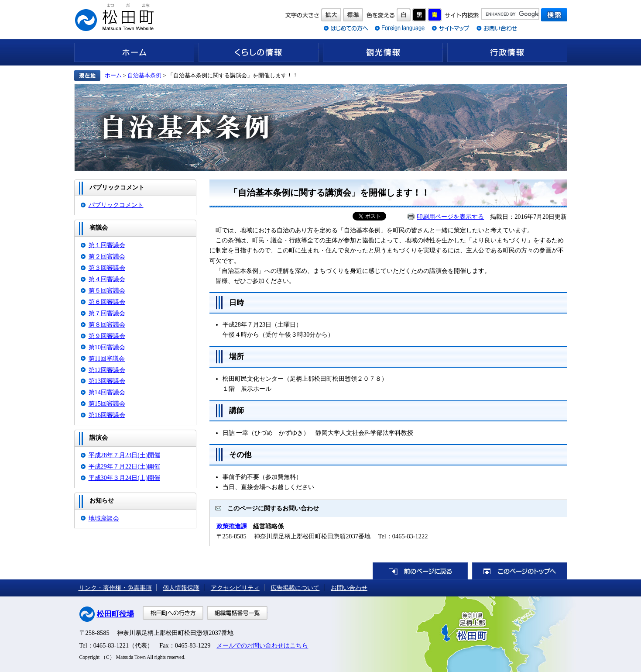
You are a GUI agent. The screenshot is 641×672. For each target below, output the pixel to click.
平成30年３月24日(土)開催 (124, 478)
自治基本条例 (144, 75)
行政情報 (507, 52)
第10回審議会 (107, 347)
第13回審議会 (107, 381)
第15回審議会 (107, 403)
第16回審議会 (107, 415)
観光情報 (383, 52)
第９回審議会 (107, 336)
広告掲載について (295, 588)
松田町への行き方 (173, 613)
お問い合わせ (349, 588)
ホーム (134, 52)
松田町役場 (115, 614)
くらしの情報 (259, 52)
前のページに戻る (420, 571)
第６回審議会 (107, 302)
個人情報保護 (181, 588)
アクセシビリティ (235, 588)
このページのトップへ (520, 571)
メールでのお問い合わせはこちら (262, 645)
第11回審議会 (107, 358)
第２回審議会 (107, 256)
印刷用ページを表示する (450, 217)
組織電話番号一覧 (237, 613)
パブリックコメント (116, 205)
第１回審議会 (107, 245)
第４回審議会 (107, 279)
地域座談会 (104, 518)
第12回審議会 (107, 370)
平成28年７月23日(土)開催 (124, 455)
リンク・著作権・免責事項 (115, 588)
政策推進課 (232, 526)
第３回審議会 (107, 268)
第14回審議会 (107, 392)
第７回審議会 (107, 313)
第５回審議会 (107, 290)
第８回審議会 (107, 324)
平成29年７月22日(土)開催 (124, 466)
